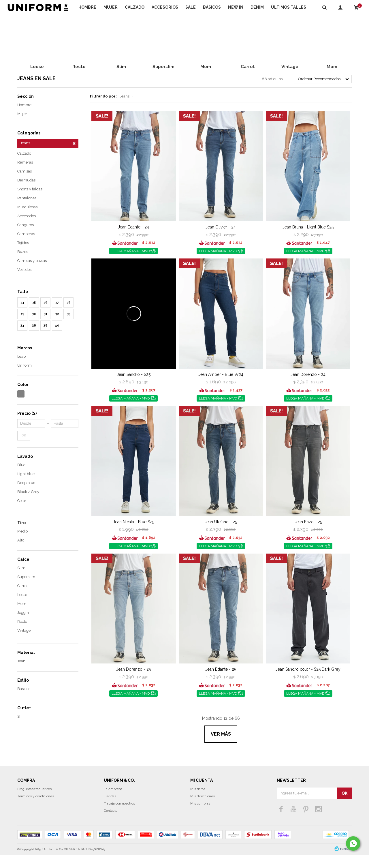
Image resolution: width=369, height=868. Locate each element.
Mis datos (198, 802)
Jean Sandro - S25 (134, 388)
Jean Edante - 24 (133, 240)
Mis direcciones (203, 809)
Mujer (111, 7)
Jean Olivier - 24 (221, 240)
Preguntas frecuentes (34, 802)
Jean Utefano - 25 (221, 535)
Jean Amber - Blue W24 (221, 388)
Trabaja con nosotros (119, 817)
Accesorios (165, 7)
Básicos (212, 7)
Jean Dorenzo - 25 (133, 683)
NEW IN (236, 7)
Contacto (111, 824)
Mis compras (200, 817)
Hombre (87, 7)
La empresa (113, 802)
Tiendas (110, 809)
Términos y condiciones (36, 809)
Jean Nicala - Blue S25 (134, 535)
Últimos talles (289, 7)
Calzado (135, 7)
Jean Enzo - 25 (308, 535)
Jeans (125, 109)
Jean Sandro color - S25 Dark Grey (308, 683)
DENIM (257, 7)
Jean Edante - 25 (221, 683)
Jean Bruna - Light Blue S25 (308, 240)
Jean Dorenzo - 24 (308, 388)
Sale (191, 7)
